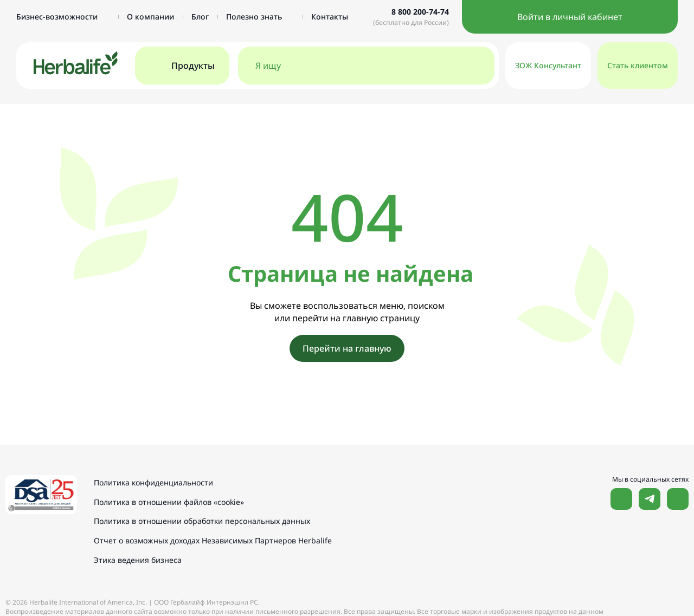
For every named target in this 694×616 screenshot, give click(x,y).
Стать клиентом (638, 65)
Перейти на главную (347, 348)
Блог (200, 17)
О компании (150, 17)
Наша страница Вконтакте (621, 499)
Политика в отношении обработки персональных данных (204, 520)
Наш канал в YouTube (678, 499)
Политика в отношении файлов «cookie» (171, 501)
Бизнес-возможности (63, 17)
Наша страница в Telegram (650, 499)
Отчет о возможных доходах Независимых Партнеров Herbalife (214, 539)
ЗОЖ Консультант (548, 65)
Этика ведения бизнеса (139, 558)
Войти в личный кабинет (570, 17)
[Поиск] (475, 66)
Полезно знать (260, 17)
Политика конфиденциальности (155, 482)
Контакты (330, 17)
